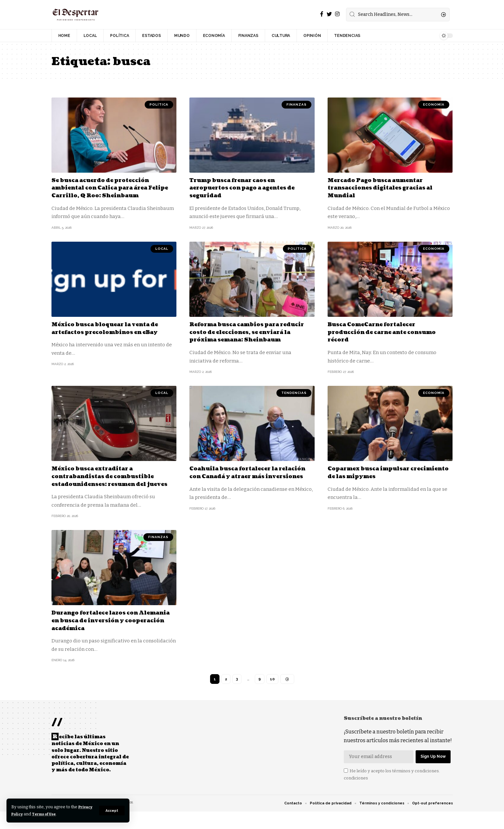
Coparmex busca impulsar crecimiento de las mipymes (377, 479)
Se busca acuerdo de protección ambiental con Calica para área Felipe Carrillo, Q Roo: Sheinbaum (112, 188)
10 (272, 694)
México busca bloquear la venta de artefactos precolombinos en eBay (112, 328)
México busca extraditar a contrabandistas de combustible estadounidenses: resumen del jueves (109, 487)
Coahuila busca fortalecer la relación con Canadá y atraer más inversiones (248, 483)
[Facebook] (322, 14)
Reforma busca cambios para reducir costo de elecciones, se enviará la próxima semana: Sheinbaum (241, 335)
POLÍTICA (159, 104)
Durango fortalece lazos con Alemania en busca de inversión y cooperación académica (111, 635)
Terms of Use (65, 814)
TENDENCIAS (294, 400)
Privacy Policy (27, 814)
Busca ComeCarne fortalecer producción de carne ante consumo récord (388, 332)
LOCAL (162, 248)
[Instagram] (337, 14)
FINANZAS (297, 104)
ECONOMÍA (434, 104)
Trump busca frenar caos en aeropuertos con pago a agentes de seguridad (248, 188)
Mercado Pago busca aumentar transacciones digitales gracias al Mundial (387, 188)
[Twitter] (329, 14)
